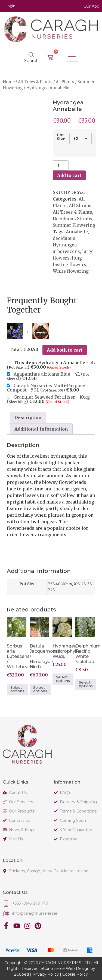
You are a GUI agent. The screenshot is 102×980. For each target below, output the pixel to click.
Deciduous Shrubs (72, 219)
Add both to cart (65, 350)
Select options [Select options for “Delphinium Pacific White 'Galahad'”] (86, 684)
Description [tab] (28, 417)
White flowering (71, 271)
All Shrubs (80, 205)
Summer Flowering (74, 225)
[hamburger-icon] (72, 58)
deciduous (64, 238)
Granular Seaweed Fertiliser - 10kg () (48, 399)
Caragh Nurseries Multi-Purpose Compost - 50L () (46, 388)
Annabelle (77, 232)
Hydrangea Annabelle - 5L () (51, 365)
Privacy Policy (46, 974)
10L (77, 584)
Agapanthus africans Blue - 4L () (48, 376)
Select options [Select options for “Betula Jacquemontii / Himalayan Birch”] (40, 689)
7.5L (51, 590)
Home (9, 82)
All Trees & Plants (35, 82)
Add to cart (69, 175)
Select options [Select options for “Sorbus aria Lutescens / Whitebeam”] (17, 689)
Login (10, 6)
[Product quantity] (61, 165)
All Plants (65, 82)
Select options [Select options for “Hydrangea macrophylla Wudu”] (63, 679)
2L (84, 584)
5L (89, 584)
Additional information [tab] (41, 429)
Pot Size (61, 137)
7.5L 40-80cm (60, 584)
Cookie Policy (75, 974)
